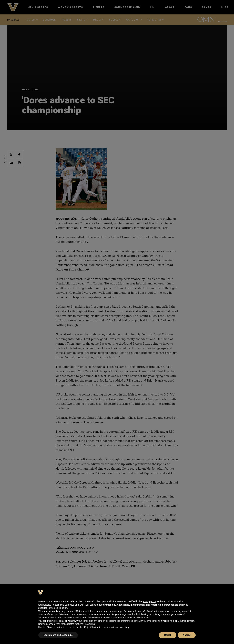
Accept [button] (187, 635)
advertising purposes (159, 614)
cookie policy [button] (61, 608)
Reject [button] (168, 635)
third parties (96, 611)
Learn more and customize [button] (58, 635)
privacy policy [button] (149, 601)
